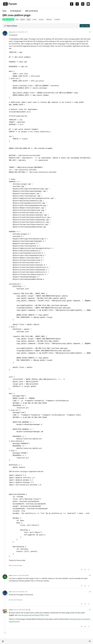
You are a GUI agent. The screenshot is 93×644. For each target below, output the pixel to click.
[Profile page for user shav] (5, 33)
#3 (90, 592)
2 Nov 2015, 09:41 (24, 610)
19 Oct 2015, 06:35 (23, 575)
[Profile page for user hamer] (5, 577)
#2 (90, 575)
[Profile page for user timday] (5, 611)
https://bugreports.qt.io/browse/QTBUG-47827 (33, 615)
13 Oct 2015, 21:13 (22, 32)
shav (10, 32)
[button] (3, 641)
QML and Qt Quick (8, 19)
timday (11, 610)
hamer (11, 575)
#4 (90, 610)
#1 (90, 32)
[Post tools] (89, 570)
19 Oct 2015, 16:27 (22, 592)
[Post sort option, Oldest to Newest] (11, 26)
